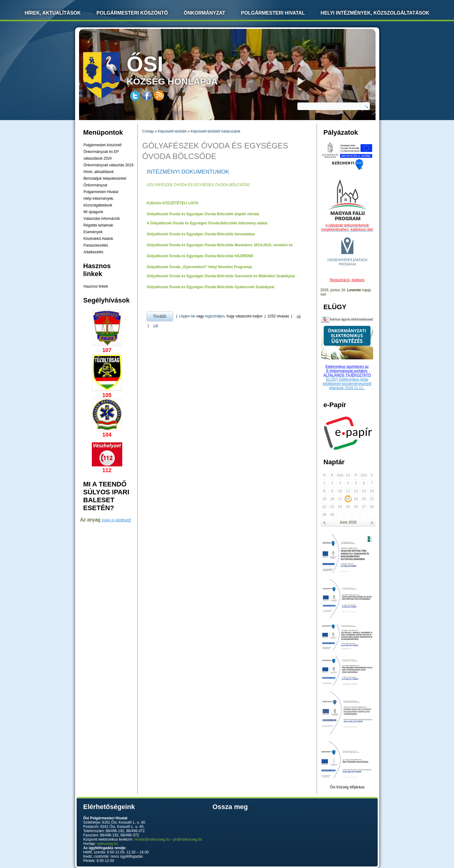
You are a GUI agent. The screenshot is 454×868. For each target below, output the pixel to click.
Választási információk (102, 219)
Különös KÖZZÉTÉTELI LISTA (173, 203)
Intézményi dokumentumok (188, 172)
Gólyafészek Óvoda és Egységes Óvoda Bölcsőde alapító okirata (203, 214)
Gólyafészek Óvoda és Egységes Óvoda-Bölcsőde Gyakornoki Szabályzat (211, 287)
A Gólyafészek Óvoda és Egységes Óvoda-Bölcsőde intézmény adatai (207, 223)
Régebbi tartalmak (98, 225)
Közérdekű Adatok (98, 239)
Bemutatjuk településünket (105, 178)
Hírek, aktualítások (99, 172)
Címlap (148, 131)
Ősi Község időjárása (347, 787)
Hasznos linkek (96, 286)
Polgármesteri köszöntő (132, 13)
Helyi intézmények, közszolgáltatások (375, 13)
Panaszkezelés (96, 245)
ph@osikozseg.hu (188, 839)
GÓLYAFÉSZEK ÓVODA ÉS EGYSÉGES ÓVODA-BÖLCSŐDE (198, 185)
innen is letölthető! (117, 520)
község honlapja (186, 69)
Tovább (163, 315)
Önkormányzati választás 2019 (109, 165)
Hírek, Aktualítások (53, 13)
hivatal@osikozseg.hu (152, 839)
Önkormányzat (204, 13)
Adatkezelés (94, 252)
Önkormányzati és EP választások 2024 (101, 155)
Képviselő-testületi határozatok (215, 131)
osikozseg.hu (107, 844)
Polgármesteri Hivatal (273, 13)
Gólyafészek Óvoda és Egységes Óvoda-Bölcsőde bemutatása (201, 234)
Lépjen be (187, 316)
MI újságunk (94, 212)
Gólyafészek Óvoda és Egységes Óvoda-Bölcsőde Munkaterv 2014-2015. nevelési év (220, 245)
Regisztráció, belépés (347, 280)
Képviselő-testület (172, 131)
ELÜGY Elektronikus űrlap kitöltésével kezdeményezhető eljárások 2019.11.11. (347, 384)
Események (93, 232)
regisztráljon (215, 316)
